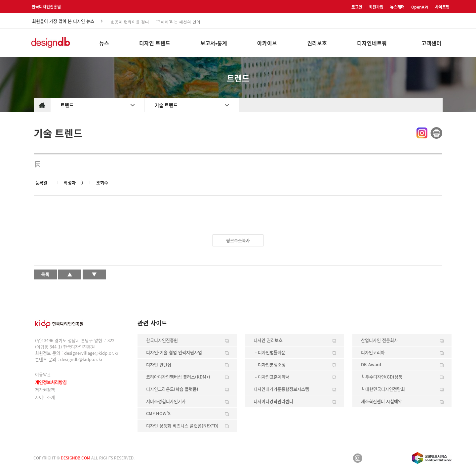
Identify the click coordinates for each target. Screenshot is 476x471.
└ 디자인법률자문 (270, 352)
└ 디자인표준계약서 (272, 377)
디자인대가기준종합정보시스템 (281, 389)
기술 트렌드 (166, 105)
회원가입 (376, 7)
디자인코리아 (373, 352)
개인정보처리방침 (51, 382)
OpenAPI (420, 7)
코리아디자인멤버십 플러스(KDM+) (178, 377)
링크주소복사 (238, 240)
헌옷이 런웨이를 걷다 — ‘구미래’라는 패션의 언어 (156, 21)
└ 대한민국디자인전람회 (383, 389)
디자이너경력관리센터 (273, 401)
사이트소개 (45, 397)
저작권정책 (45, 390)
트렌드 (67, 105)
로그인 (357, 7)
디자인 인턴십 (159, 364)
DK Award (371, 364)
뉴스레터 (397, 7)
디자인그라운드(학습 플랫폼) (172, 389)
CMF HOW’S (158, 413)
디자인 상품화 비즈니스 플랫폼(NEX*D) (182, 426)
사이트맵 (442, 7)
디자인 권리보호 (268, 340)
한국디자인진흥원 (46, 7)
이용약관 (43, 374)
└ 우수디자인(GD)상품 (382, 377)
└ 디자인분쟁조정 (270, 364)
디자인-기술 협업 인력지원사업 (174, 352)
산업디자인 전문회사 (379, 340)
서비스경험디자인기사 (166, 401)
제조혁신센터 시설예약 (381, 401)
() (82, 182)
